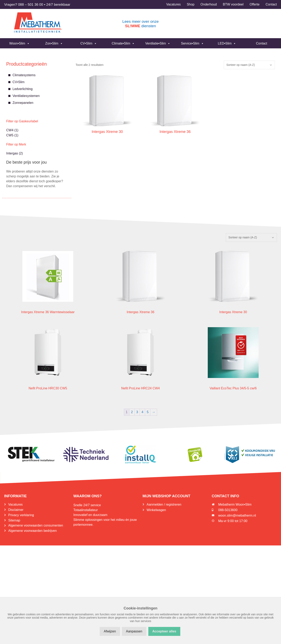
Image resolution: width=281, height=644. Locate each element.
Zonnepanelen (23, 103)
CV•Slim (89, 43)
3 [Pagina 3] (137, 412)
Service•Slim (192, 43)
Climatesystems (24, 75)
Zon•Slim (54, 43)
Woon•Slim (19, 43)
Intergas (12, 153)
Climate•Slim (123, 43)
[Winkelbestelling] (249, 65)
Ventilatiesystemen (26, 96)
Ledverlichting (23, 89)
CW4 (10, 130)
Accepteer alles (164, 631)
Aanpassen (134, 631)
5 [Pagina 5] (148, 412)
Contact (262, 43)
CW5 (10, 135)
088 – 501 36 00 (31, 5)
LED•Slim (227, 43)
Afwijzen (110, 631)
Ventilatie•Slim (158, 43)
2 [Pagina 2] (132, 412)
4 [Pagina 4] (142, 412)
